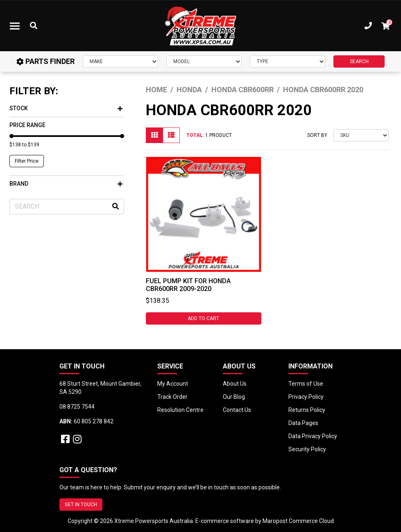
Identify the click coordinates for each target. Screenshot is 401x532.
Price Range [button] (27, 125)
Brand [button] (66, 184)
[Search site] (116, 207)
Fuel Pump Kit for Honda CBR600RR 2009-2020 (188, 285)
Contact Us (237, 410)
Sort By (317, 135)
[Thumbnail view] (154, 135)
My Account (173, 384)
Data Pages (303, 423)
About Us (235, 384)
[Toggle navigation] (15, 26)
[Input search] (67, 207)
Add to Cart (203, 318)
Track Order (172, 397)
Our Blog (234, 397)
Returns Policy (307, 410)
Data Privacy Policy (313, 436)
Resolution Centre (180, 410)
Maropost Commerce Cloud (298, 521)
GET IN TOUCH (81, 505)
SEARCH (359, 61)
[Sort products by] (361, 135)
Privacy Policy (306, 397)
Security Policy (307, 449)
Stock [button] (66, 108)
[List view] (171, 135)
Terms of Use (306, 384)
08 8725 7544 (77, 407)
